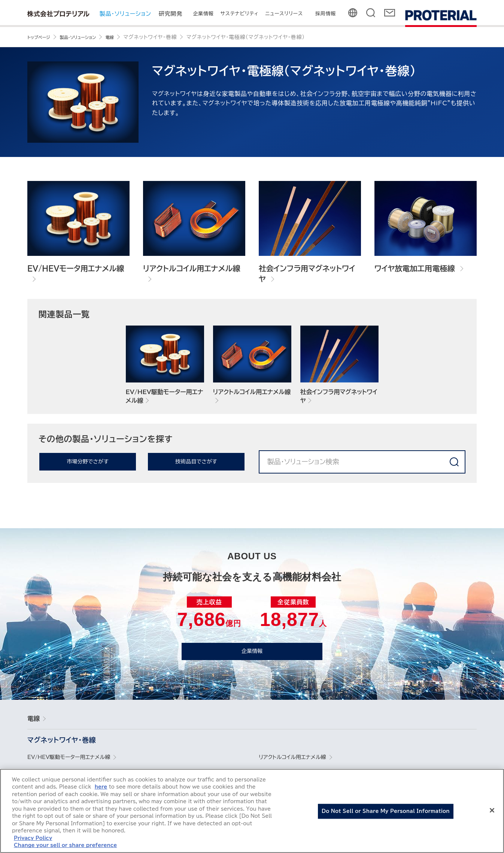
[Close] (492, 811)
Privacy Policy (33, 839)
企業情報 (203, 14)
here (101, 788)
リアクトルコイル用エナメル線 (299, 763)
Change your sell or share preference (65, 846)
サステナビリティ (240, 14)
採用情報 (326, 14)
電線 (37, 723)
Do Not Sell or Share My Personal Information (386, 812)
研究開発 (171, 14)
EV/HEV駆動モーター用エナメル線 (77, 763)
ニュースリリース (284, 14)
